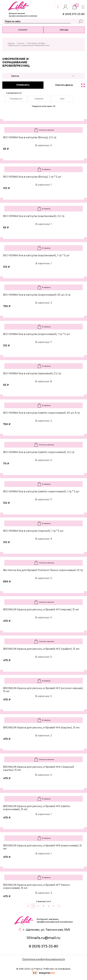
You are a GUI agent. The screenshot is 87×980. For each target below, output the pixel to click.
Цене (62, 99)
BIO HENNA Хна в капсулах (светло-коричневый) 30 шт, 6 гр (41, 413)
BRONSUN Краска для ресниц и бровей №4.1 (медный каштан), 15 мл (39, 768)
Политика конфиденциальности (43, 959)
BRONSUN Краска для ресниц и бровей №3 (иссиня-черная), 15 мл (43, 690)
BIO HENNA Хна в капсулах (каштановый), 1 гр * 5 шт (36, 255)
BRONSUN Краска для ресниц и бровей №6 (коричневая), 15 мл (42, 847)
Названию (39, 99)
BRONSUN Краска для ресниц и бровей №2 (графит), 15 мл (41, 649)
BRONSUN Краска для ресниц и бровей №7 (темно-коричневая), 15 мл (37, 886)
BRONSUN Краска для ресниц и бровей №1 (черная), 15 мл (41, 609)
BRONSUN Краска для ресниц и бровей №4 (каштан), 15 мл (41, 728)
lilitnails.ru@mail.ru (43, 938)
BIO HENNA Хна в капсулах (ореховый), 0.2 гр (32, 373)
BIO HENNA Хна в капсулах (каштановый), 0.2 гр (34, 216)
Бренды (64, 30)
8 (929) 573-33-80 (43, 946)
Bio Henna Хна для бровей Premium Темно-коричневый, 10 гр (43, 570)
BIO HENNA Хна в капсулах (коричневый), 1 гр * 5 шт (36, 334)
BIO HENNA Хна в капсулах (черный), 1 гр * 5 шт (33, 531)
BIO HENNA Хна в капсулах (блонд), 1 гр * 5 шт (32, 177)
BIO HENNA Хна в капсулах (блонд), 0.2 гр (30, 137)
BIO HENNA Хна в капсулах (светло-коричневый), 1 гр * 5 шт (41, 491)
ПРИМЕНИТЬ (23, 85)
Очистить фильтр (64, 85)
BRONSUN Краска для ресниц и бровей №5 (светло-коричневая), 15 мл (37, 808)
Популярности (16, 99)
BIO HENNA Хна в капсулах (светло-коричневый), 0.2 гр (39, 452)
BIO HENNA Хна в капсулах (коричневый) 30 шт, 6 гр (37, 295)
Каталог (23, 30)
